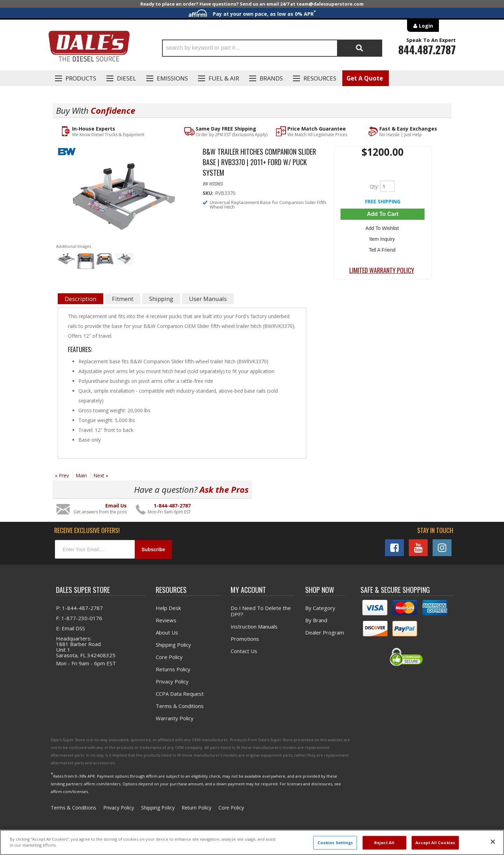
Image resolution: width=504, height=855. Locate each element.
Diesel (127, 78)
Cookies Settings (335, 843)
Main (81, 475)
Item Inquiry (383, 238)
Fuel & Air (224, 78)
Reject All (384, 843)
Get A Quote (365, 78)
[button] (272, 48)
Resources (320, 78)
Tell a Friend (383, 248)
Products (81, 78)
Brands (271, 78)
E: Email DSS (71, 628)
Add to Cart (383, 214)
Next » (101, 475)
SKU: (209, 193)
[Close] (493, 842)
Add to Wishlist (383, 227)
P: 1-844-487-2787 (79, 608)
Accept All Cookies (435, 843)
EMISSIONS (172, 78)
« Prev (62, 475)
